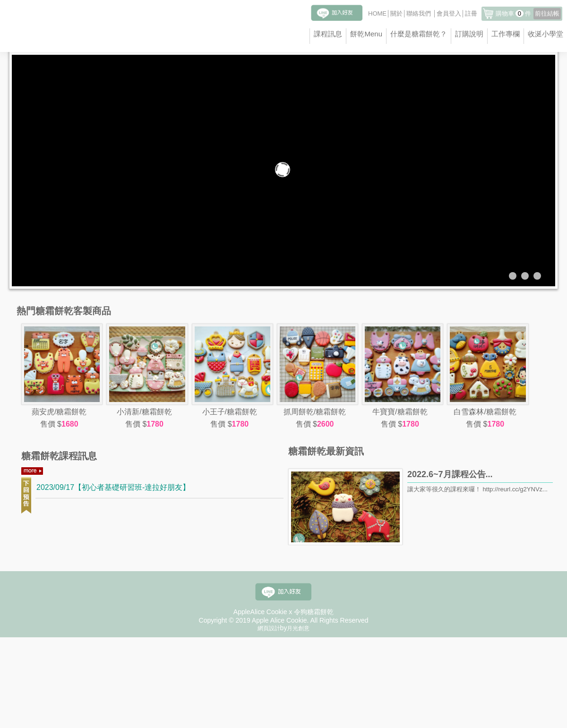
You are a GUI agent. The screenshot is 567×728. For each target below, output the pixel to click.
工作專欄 (506, 34)
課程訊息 (328, 34)
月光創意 (298, 628)
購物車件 (528, 13)
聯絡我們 (419, 13)
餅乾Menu (366, 34)
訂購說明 (469, 34)
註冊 (471, 13)
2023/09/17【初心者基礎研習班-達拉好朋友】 (113, 487)
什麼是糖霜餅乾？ (419, 34)
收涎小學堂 (546, 34)
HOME (377, 13)
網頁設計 (269, 628)
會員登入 (449, 13)
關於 (396, 13)
